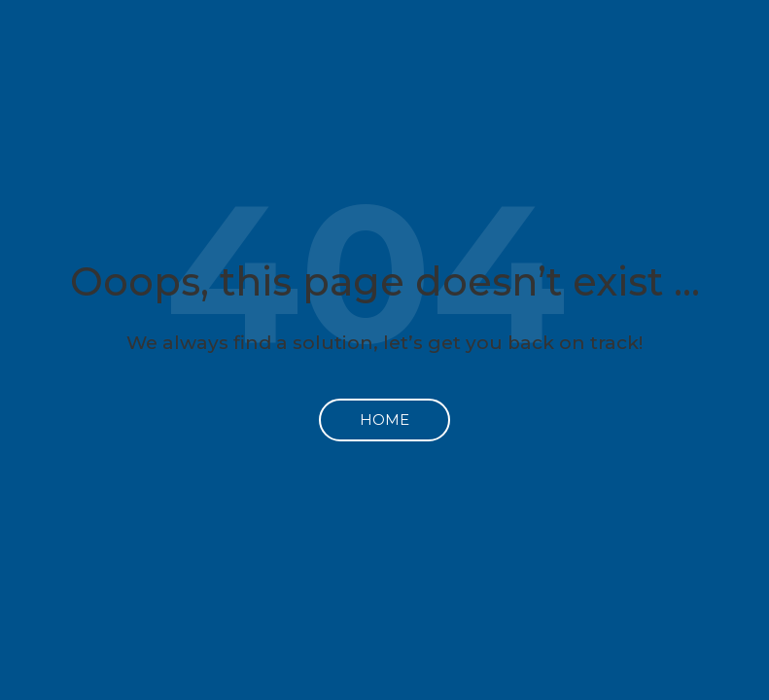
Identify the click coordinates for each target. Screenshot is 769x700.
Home (384, 420)
